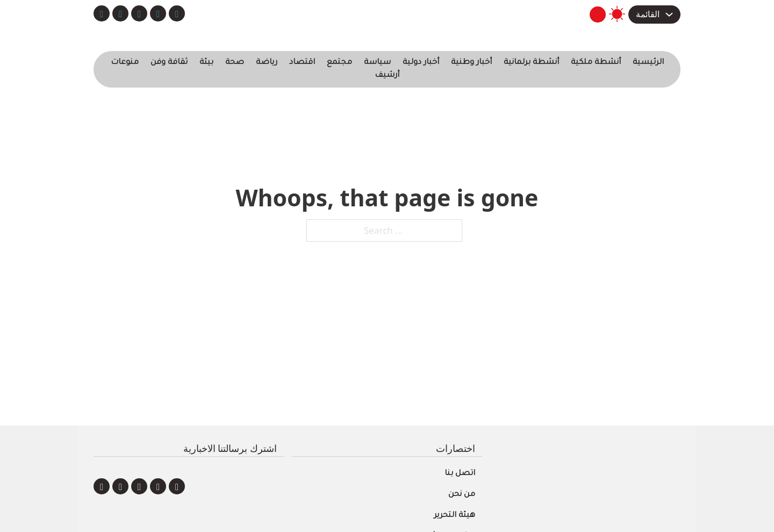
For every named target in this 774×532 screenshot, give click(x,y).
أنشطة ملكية (596, 63)
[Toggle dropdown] (669, 15)
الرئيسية (648, 63)
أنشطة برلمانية (531, 63)
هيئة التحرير (454, 516)
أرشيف (387, 76)
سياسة (377, 63)
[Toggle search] (598, 15)
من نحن (462, 495)
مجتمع (339, 63)
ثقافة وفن (169, 63)
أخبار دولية (421, 63)
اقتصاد (302, 63)
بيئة (206, 63)
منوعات (125, 63)
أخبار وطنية (471, 63)
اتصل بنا (460, 474)
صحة (235, 63)
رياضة (267, 63)
